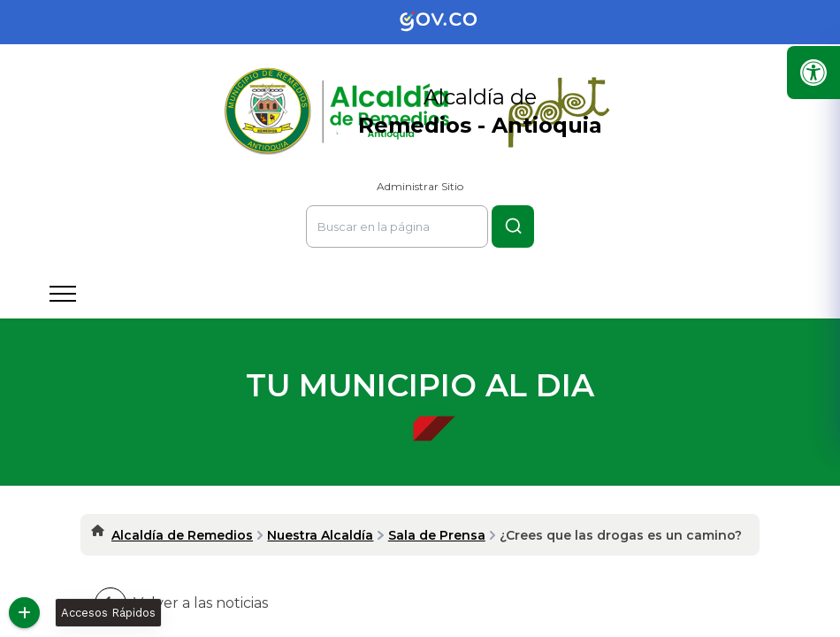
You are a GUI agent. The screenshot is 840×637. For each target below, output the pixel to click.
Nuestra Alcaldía (320, 535)
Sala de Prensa (437, 535)
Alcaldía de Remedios (182, 535)
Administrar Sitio (420, 186)
